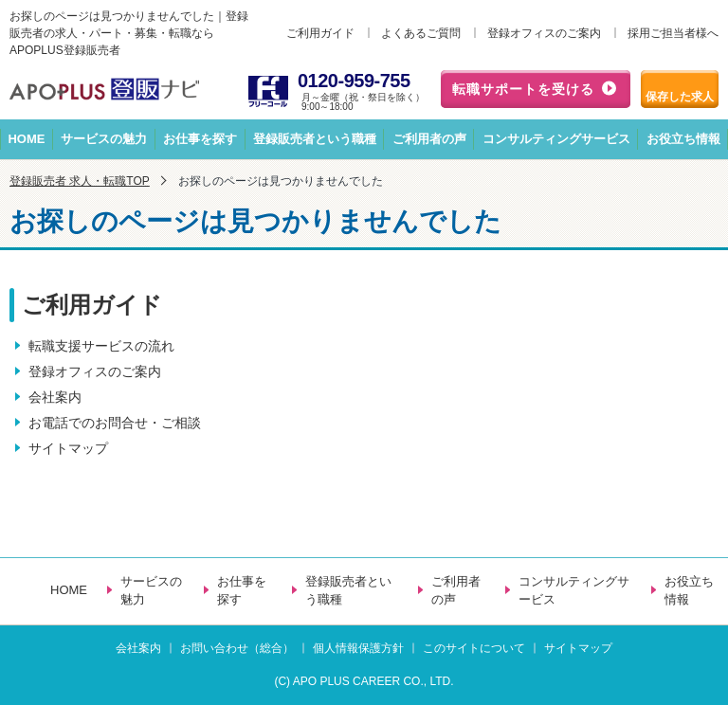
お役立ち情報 (689, 591)
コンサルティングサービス (556, 139)
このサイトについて (474, 648)
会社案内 (55, 397)
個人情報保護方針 (358, 648)
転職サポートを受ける (523, 89)
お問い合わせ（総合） (237, 648)
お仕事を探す (200, 139)
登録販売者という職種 (315, 139)
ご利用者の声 (429, 139)
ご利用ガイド (320, 33)
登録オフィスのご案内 (544, 33)
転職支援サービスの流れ (101, 346)
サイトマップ (68, 448)
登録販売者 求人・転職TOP (80, 181)
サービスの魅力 (104, 139)
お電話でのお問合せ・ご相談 (115, 423)
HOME (26, 139)
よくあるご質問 (421, 33)
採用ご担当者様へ (673, 33)
